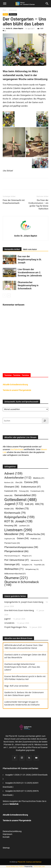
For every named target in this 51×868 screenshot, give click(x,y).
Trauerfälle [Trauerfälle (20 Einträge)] (39, 565)
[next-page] (9, 295)
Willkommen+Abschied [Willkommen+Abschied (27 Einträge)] (15, 574)
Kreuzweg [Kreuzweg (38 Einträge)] (11, 526)
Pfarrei (5, 14)
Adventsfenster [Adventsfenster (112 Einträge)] (18, 478)
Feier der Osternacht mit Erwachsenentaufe (14, 202)
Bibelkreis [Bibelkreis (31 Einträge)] (39, 478)
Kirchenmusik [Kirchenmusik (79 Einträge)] (15, 513)
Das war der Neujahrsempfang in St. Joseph (30, 259)
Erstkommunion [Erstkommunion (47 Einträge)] (31, 487)
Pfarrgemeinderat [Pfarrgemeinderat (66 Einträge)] (16, 551)
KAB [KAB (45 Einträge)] (29, 504)
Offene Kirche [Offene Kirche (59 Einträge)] (35, 534)
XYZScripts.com (39, 867)
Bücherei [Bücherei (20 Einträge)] (9, 483)
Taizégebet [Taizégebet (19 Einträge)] (27, 565)
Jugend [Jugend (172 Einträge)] (14, 504)
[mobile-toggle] (5, 4)
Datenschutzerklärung (12, 831)
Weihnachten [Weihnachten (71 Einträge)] (14, 569)
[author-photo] (26, 232)
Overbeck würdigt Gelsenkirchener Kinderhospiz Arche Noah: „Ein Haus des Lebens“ (22, 667)
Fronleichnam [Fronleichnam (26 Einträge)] (37, 491)
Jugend (7, 619)
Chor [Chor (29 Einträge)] (19, 482)
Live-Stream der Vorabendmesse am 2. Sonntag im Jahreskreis (30, 272)
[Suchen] (45, 421)
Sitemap (6, 848)
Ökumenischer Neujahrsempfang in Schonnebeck (28, 285)
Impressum (7, 834)
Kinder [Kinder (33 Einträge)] (9, 509)
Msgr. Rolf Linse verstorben (16, 686)
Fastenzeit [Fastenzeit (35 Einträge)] (11, 491)
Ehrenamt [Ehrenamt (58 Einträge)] (12, 487)
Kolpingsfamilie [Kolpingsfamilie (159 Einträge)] (19, 517)
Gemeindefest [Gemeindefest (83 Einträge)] (25, 495)
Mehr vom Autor (30, 249)
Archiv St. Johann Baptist (15, 29)
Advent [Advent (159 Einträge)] (13, 474)
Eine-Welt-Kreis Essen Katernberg (19, 610)
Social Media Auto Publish (15, 867)
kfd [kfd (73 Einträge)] (40, 504)
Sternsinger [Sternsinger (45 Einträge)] (12, 565)
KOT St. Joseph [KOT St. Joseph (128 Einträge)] (18, 521)
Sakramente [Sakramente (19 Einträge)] (36, 560)
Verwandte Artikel (12, 249)
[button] (47, 4)
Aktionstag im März (26, 71)
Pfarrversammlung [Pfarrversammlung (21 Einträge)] (12, 556)
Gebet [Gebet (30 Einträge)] (8, 496)
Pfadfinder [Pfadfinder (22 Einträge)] (35, 539)
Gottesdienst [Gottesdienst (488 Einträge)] (21, 500)
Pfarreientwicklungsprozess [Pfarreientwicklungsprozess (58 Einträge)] (21, 547)
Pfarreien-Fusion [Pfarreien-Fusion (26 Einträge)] (12, 543)
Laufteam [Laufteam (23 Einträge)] (24, 526)
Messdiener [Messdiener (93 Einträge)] (14, 534)
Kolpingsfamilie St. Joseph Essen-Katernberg (24, 602)
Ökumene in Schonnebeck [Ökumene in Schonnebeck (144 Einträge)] (22, 583)
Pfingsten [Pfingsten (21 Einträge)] (27, 556)
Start (4, 10)
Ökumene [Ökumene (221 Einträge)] (16, 578)
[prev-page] (4, 295)
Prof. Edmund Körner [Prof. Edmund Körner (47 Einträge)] (17, 560)
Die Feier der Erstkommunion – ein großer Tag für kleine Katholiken (38, 204)
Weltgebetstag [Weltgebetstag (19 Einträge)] (32, 569)
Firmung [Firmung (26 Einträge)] (24, 491)
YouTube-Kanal (17, 449)
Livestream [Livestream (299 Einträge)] (18, 530)
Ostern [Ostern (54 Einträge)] (23, 538)
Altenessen (13, 10)
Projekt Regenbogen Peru (16, 627)
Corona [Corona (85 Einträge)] (31, 482)
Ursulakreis (9, 623)
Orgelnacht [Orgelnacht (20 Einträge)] (10, 539)
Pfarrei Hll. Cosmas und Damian (30, 862)
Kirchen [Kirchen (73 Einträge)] (22, 508)
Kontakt (6, 837)
